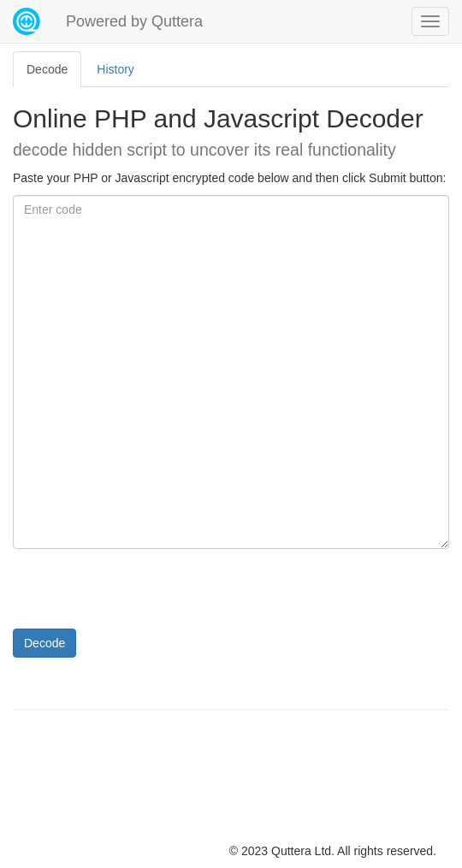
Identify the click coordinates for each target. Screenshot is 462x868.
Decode (44, 643)
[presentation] (143, 595)
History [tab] (115, 69)
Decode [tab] (47, 69)
